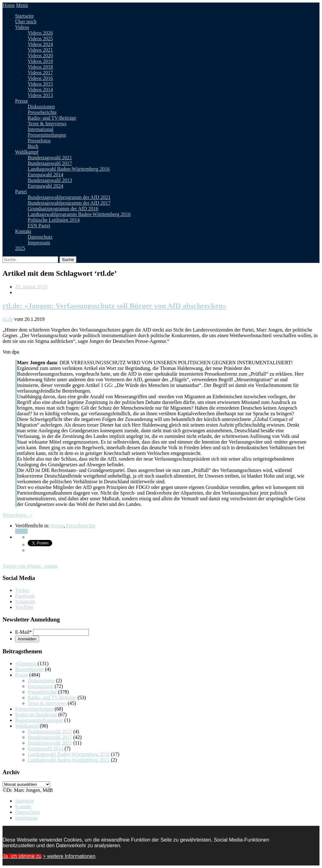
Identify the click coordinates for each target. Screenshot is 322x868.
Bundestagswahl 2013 (50, 180)
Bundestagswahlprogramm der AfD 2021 (69, 197)
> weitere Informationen (69, 856)
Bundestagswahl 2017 (50, 163)
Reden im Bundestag (36, 715)
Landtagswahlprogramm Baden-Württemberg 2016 (79, 214)
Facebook (25, 596)
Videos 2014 (40, 90)
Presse (22, 101)
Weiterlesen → (17, 515)
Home (9, 5)
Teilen (21, 531)
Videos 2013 (40, 95)
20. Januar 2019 (31, 287)
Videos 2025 (40, 39)
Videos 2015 (40, 84)
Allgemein (26, 664)
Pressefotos (39, 141)
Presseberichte (42, 112)
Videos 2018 (40, 67)
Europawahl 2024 (45, 186)
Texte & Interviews (47, 124)
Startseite (25, 16)
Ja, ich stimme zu (22, 856)
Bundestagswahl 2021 (50, 158)
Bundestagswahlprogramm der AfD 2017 (69, 203)
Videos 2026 (40, 33)
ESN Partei (39, 226)
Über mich (26, 22)
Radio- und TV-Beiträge (52, 118)
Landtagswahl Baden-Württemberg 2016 (69, 169)
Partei (21, 192)
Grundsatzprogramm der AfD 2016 (63, 209)
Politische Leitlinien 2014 (54, 220)
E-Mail (23, 632)
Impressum (39, 243)
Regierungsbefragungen (39, 720)
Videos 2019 (40, 61)
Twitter (22, 590)
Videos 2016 (40, 78)
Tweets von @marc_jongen (30, 566)
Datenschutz (40, 237)
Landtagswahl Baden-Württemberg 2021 (69, 760)
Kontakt (23, 231)
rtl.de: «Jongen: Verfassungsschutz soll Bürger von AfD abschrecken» (114, 306)
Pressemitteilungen (47, 135)
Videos (22, 27)
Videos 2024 (40, 44)
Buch (33, 146)
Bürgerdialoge (29, 669)
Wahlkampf (27, 152)
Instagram (25, 601)
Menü (22, 5)
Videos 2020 (40, 56)
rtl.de (8, 319)
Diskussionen (41, 107)
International (41, 129)
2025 (20, 248)
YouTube (24, 607)
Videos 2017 (40, 73)
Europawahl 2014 (45, 175)
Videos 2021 (40, 50)
